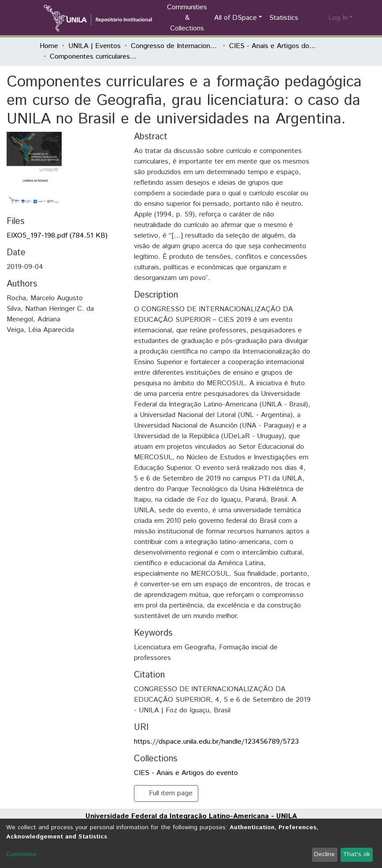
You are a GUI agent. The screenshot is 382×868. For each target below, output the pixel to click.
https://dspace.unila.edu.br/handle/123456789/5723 (216, 742)
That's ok (356, 854)
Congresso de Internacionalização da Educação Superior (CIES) (175, 46)
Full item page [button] (166, 793)
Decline (325, 854)
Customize (21, 854)
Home (49, 46)
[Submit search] (307, 18)
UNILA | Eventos (95, 46)
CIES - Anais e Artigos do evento (273, 46)
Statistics (284, 18)
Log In (338, 18)
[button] (320, 18)
